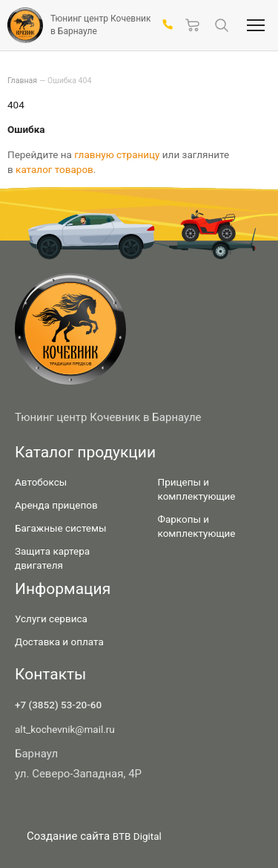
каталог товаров (54, 169)
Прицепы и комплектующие (197, 489)
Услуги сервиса (51, 619)
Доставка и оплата (59, 642)
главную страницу (117, 154)
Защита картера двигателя (52, 558)
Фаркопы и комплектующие (197, 526)
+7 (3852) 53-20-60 (58, 705)
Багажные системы (61, 528)
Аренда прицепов (56, 505)
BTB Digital (137, 836)
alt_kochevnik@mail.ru (65, 729)
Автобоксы (41, 482)
